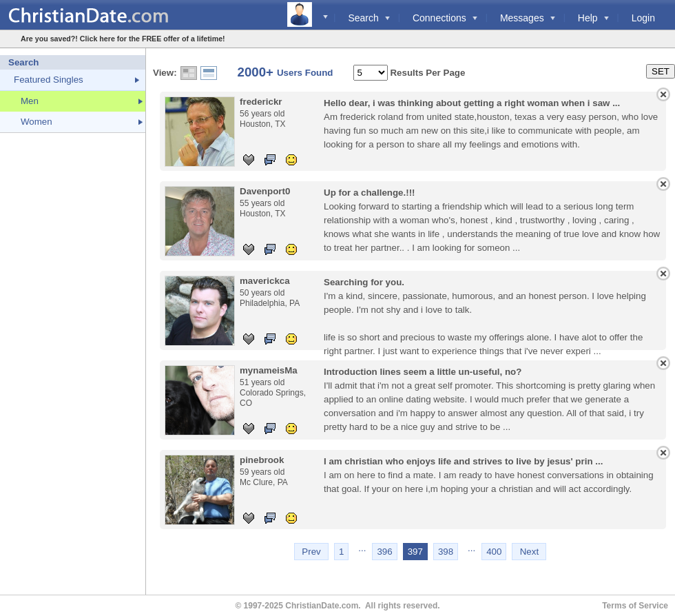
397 (415, 552)
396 (384, 552)
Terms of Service (635, 606)
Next (529, 552)
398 (446, 552)
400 (494, 552)
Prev (311, 552)
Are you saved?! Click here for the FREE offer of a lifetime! (123, 39)
